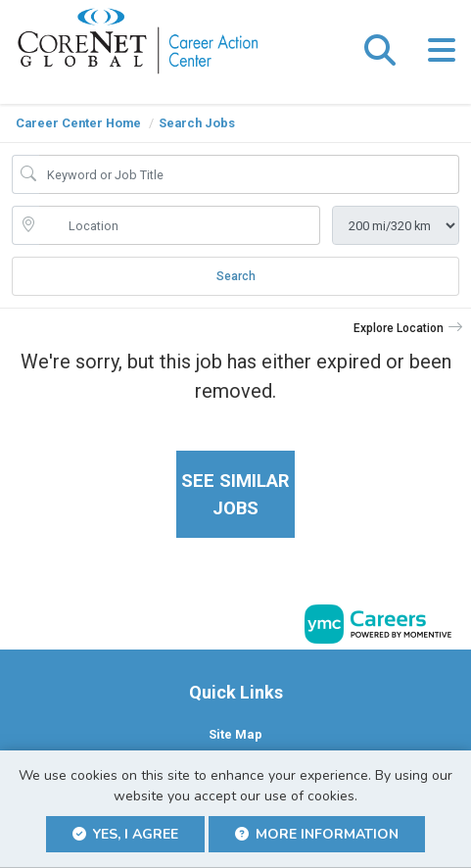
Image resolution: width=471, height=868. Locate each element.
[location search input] (180, 225)
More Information (317, 834)
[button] (441, 52)
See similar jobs (235, 494)
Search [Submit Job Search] (236, 276)
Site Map (235, 734)
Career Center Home (78, 123)
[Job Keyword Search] (249, 174)
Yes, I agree (125, 834)
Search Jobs (197, 123)
